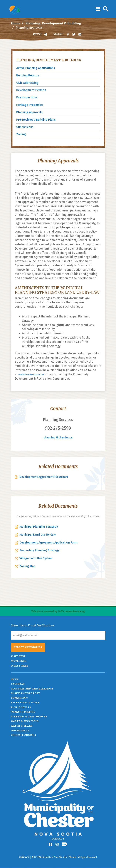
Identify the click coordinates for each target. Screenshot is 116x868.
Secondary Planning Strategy (39, 550)
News (15, 679)
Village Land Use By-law (36, 558)
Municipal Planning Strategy (39, 527)
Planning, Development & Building (53, 23)
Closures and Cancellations (32, 689)
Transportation (23, 712)
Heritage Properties (30, 105)
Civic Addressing (27, 83)
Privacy (24, 857)
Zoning (21, 134)
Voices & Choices (23, 735)
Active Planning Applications (36, 68)
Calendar (18, 684)
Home (16, 23)
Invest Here (20, 666)
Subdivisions (25, 127)
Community (19, 698)
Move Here (19, 661)
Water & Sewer (22, 726)
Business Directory (25, 693)
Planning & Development (29, 717)
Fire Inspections (27, 97)
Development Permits (31, 90)
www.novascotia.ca (31, 374)
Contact (58, 839)
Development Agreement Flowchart (44, 477)
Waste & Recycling (25, 721)
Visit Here (18, 656)
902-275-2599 (58, 428)
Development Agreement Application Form (48, 542)
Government (20, 730)
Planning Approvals (29, 112)
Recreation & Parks (25, 703)
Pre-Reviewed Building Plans (36, 120)
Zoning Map (27, 566)
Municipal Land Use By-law (38, 535)
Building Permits (28, 75)
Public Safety (21, 707)
